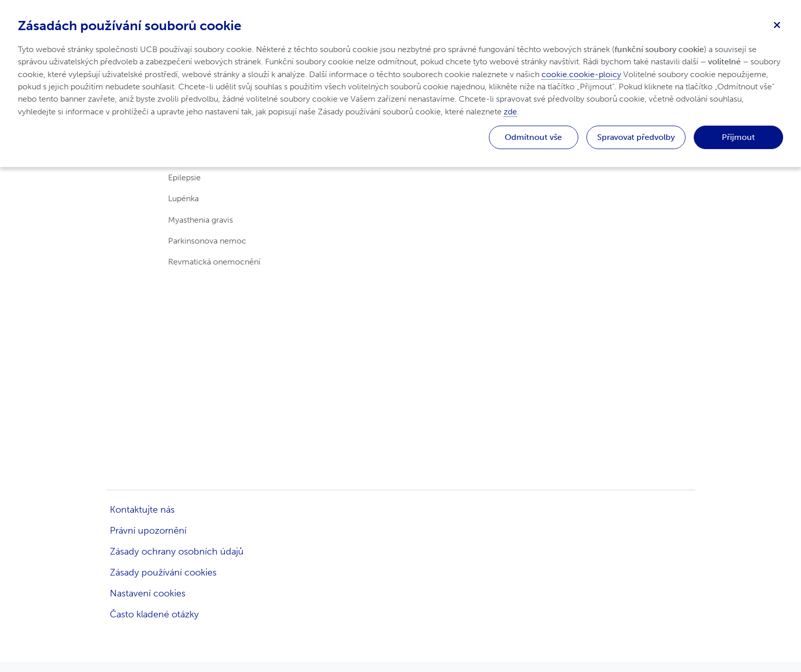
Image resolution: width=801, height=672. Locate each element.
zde (510, 112)
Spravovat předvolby (636, 137)
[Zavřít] (777, 24)
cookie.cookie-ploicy (581, 74)
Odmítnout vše (533, 137)
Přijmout (738, 137)
